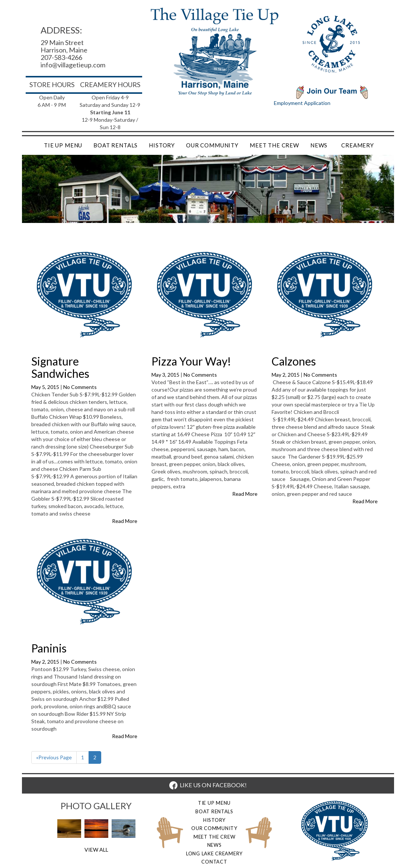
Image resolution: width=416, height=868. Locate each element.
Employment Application (302, 103)
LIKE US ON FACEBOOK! (208, 785)
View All (96, 850)
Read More (125, 521)
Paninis (49, 648)
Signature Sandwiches (60, 367)
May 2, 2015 (286, 375)
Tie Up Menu (63, 145)
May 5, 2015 (46, 387)
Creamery (358, 145)
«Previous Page (54, 757)
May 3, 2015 (166, 375)
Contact (214, 862)
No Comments (80, 387)
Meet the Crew (274, 145)
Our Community (212, 145)
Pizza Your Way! (191, 361)
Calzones (294, 361)
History (162, 145)
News (319, 145)
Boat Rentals (116, 145)
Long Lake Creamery (214, 853)
